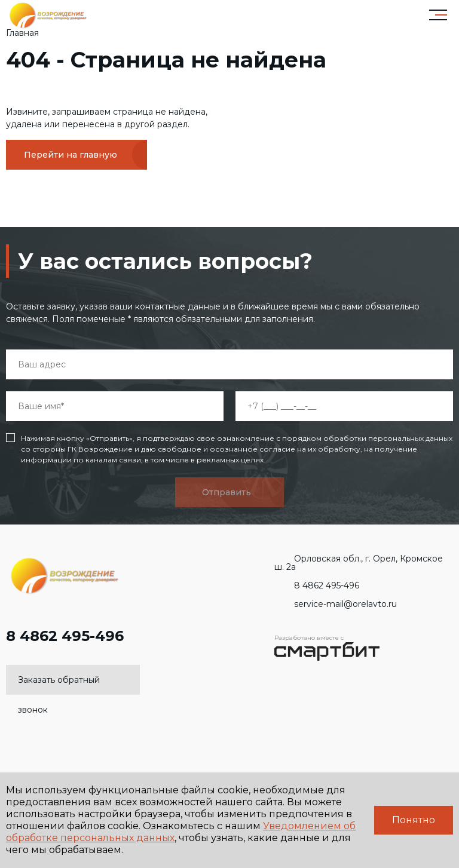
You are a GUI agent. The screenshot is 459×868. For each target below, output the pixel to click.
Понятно (414, 820)
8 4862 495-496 (65, 642)
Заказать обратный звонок (59, 685)
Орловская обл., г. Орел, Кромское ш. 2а (359, 563)
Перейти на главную (71, 155)
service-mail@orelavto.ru (336, 604)
